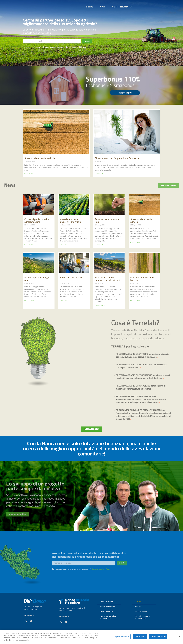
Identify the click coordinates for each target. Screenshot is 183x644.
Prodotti (91, 7)
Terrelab (138, 602)
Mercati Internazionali (108, 607)
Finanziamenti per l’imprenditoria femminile (117, 158)
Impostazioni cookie (122, 637)
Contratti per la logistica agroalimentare (37, 221)
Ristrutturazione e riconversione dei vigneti (107, 279)
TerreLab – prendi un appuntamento (142, 617)
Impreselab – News (107, 611)
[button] (92, 429)
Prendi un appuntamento (122, 7)
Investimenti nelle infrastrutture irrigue (70, 221)
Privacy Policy (29, 615)
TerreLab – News (141, 611)
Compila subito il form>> (76, 47)
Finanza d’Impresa (106, 602)
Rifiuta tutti (140, 637)
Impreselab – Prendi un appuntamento (108, 617)
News (103, 7)
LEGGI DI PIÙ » (29, 174)
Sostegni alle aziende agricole (40, 158)
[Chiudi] (179, 637)
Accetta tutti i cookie (158, 637)
